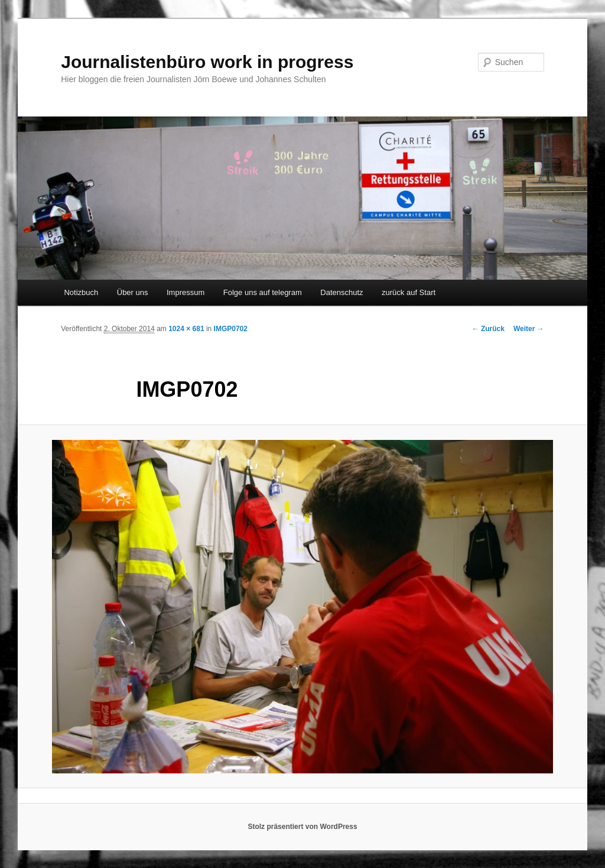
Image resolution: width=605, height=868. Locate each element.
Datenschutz (341, 292)
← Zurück (488, 329)
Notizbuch (81, 292)
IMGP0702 (231, 329)
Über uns (133, 292)
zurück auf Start (409, 292)
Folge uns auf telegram (263, 292)
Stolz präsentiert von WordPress (302, 827)
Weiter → (529, 329)
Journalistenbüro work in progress (207, 62)
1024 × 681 (186, 329)
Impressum (186, 292)
